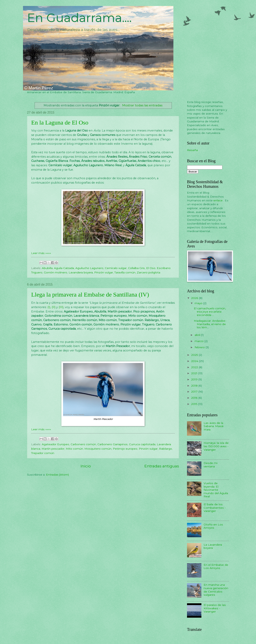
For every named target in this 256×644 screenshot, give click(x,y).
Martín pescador (53, 449)
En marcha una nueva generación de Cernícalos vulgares (216, 590)
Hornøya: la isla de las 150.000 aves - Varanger (216, 446)
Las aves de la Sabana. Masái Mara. (213, 426)
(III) (61, 307)
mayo (199, 303)
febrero (200, 347)
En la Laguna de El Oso (60, 122)
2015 (195, 404)
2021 (195, 373)
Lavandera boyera (81, 272)
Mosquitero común (98, 449)
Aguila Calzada (64, 268)
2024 (195, 361)
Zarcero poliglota (148, 272)
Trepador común (43, 453)
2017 (195, 392)
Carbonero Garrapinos (112, 444)
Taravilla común (125, 272)
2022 (195, 367)
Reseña (192, 150)
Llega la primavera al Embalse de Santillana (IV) (90, 294)
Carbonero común (83, 444)
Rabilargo (165, 449)
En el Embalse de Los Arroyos (216, 566)
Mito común (74, 449)
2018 (195, 386)
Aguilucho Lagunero (89, 268)
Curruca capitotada (142, 444)
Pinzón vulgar (104, 272)
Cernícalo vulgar (116, 268)
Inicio (86, 466)
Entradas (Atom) (57, 475)
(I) (49, 307)
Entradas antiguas (162, 466)
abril (198, 335)
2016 (195, 398)
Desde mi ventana (210, 465)
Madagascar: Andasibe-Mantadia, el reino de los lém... (210, 324)
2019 (195, 379)
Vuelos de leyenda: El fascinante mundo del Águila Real (216, 490)
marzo (199, 341)
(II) (53, 307)
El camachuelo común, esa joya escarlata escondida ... (210, 312)
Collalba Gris (136, 268)
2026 (195, 298)
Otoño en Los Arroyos (213, 526)
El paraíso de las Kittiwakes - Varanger (215, 608)
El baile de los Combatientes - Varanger (215, 508)
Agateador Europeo (55, 444)
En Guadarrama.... (79, 18)
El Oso (151, 268)
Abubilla (47, 268)
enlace (218, 200)
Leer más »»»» (41, 253)
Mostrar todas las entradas (142, 105)
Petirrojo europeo (125, 449)
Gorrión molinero (55, 272)
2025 (195, 355)
